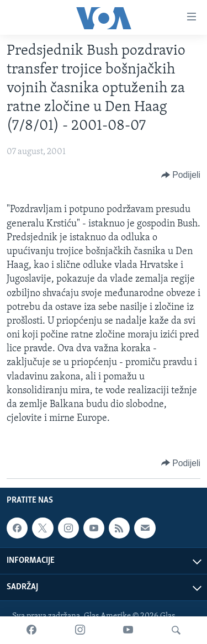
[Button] (181, 175)
